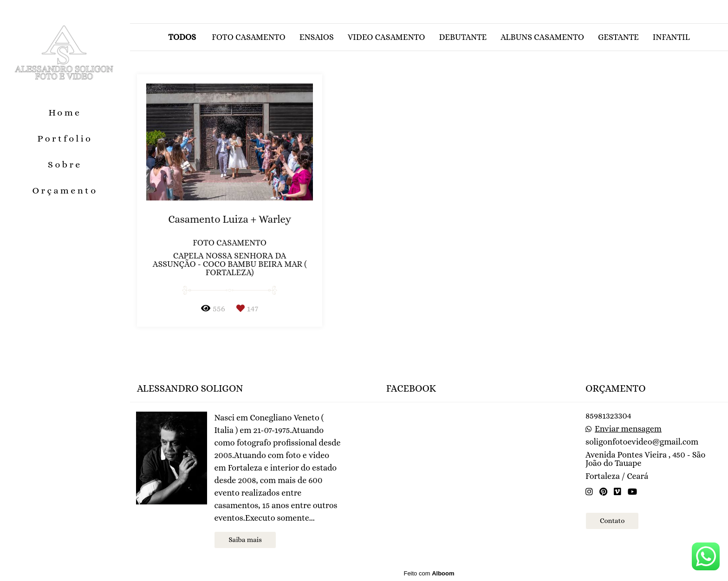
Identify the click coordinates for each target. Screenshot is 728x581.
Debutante (463, 37)
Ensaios (317, 37)
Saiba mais (245, 540)
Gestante (618, 37)
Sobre (65, 165)
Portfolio (65, 139)
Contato (612, 521)
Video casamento (387, 37)
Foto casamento (249, 37)
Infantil (671, 37)
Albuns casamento (542, 37)
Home (65, 113)
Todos (182, 37)
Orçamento (65, 190)
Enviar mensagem (628, 429)
